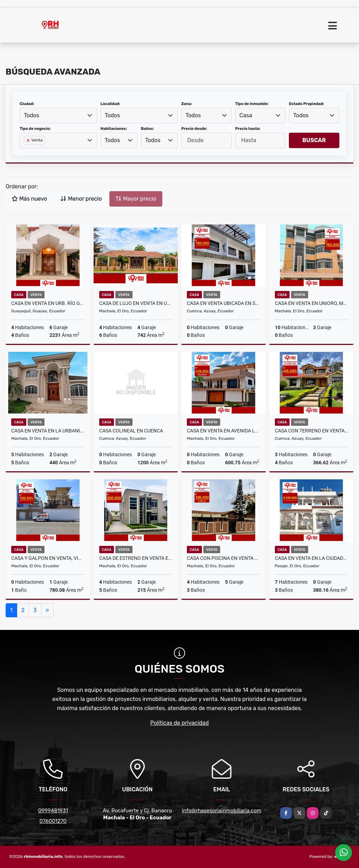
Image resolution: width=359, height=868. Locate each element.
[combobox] (58, 116)
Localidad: (110, 104)
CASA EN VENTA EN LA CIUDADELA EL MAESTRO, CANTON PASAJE (311, 558)
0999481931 (53, 811)
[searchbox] (26, 152)
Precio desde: (194, 129)
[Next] (47, 610)
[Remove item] (29, 140)
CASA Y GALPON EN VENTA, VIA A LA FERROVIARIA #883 (48, 558)
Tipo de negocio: (35, 129)
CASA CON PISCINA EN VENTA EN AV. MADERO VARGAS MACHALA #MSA (223, 558)
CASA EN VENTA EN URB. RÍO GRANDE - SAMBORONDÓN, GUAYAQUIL (48, 303)
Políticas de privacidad (180, 723)
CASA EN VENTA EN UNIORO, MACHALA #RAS (311, 303)
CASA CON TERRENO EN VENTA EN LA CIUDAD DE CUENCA (311, 431)
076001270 (53, 821)
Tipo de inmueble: (252, 104)
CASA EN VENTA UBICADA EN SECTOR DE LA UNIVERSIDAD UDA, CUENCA (223, 303)
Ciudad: (27, 104)
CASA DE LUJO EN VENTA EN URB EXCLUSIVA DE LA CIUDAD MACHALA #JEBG (136, 303)
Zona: (187, 104)
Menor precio (81, 199)
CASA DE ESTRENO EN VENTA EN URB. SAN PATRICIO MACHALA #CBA (136, 558)
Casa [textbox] (246, 115)
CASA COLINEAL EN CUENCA (131, 431)
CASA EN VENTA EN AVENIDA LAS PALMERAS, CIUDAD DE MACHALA (223, 431)
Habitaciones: (114, 129)
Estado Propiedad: (306, 104)
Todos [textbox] (32, 115)
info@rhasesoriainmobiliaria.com (222, 811)
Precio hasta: (248, 129)
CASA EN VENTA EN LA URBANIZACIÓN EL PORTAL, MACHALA (48, 431)
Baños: (147, 129)
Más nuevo (29, 199)
